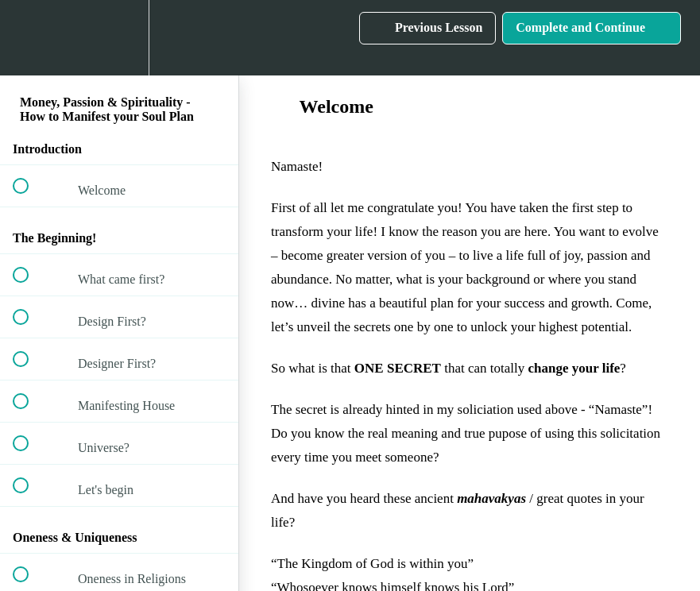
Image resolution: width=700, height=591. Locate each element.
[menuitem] (119, 38)
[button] (29, 38)
